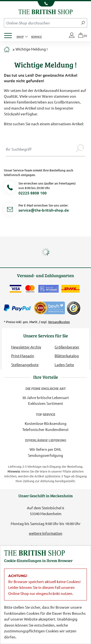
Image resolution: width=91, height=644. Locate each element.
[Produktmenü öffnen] (10, 34)
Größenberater (67, 347)
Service (37, 37)
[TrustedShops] (74, 308)
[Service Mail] (10, 210)
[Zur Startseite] (7, 50)
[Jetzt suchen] (83, 23)
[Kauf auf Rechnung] (49, 289)
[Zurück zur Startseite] (45, 11)
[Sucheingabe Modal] (40, 149)
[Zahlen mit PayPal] (18, 308)
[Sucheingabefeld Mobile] (42, 23)
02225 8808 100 (33, 193)
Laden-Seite (64, 365)
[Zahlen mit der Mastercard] (30, 289)
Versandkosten (59, 322)
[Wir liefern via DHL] (70, 289)
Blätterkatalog (67, 356)
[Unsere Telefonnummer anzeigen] (45, 4)
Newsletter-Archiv (26, 347)
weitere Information (46, 533)
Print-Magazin (23, 356)
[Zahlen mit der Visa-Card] (16, 289)
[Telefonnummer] (10, 188)
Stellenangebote (25, 365)
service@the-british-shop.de (44, 210)
